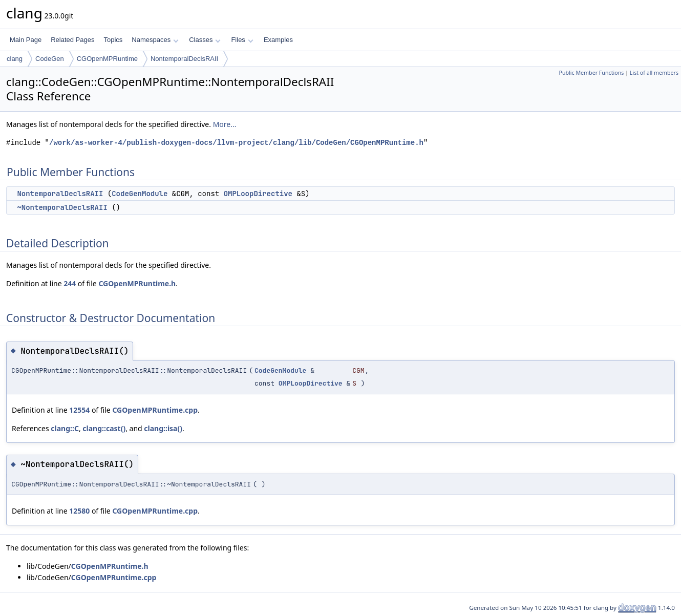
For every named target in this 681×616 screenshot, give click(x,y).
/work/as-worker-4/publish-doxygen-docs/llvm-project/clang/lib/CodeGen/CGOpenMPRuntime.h (236, 143)
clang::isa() (163, 428)
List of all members (654, 73)
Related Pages (72, 40)
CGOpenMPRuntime (107, 59)
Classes (205, 40)
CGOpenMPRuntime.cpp (155, 410)
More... (225, 124)
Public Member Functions (591, 73)
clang (15, 59)
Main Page (26, 40)
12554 (79, 410)
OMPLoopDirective (258, 194)
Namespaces (155, 40)
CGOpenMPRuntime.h (137, 283)
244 (70, 283)
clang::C (65, 428)
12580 (79, 511)
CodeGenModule (140, 194)
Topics (113, 40)
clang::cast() (104, 428)
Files (242, 40)
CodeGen (50, 59)
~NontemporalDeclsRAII (62, 207)
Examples (278, 40)
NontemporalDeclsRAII (184, 59)
